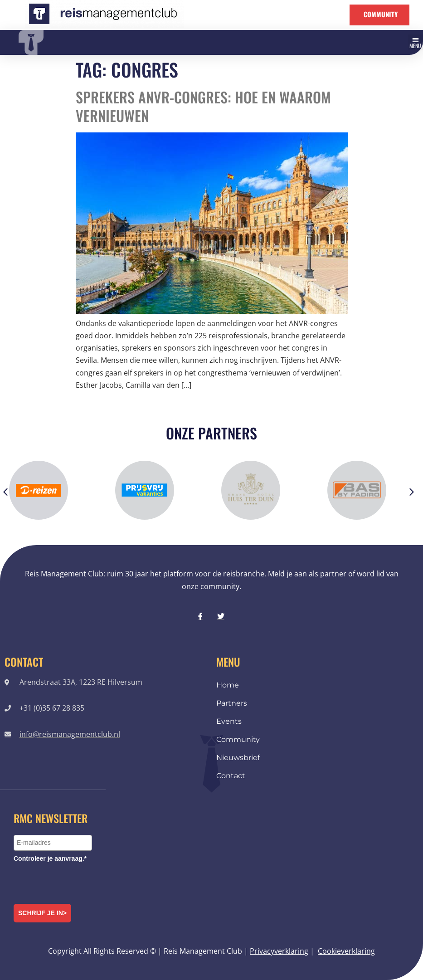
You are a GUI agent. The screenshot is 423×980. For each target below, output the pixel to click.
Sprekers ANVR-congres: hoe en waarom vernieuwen (203, 106)
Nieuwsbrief (238, 758)
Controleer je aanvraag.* (50, 858)
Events (229, 721)
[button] (416, 42)
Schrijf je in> (42, 913)
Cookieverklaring (346, 951)
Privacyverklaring (279, 951)
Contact (231, 776)
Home (228, 685)
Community (238, 739)
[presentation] (83, 882)
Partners (232, 703)
